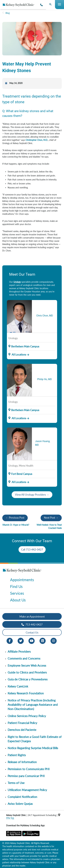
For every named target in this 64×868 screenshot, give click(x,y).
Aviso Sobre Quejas (20, 804)
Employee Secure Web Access (27, 665)
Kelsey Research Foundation (26, 693)
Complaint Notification (22, 797)
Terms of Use (16, 783)
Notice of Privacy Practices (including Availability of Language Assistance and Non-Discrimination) (33, 705)
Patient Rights (17, 755)
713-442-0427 (32, 625)
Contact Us (32, 632)
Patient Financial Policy (22, 723)
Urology (17, 282)
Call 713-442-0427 (32, 549)
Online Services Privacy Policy (27, 716)
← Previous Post (15, 518)
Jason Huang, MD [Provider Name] (43, 443)
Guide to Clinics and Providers (27, 672)
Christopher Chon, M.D (37, 140)
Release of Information (22, 762)
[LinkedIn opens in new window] (43, 641)
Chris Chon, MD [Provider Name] (45, 316)
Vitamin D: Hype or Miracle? (16, 525)
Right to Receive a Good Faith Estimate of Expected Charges (35, 739)
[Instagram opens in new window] (54, 641)
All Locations (17, 355)
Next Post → (51, 518)
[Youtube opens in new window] (32, 641)
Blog (8, 13)
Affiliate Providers (19, 651)
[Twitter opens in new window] (21, 641)
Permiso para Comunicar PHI (26, 776)
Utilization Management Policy (27, 790)
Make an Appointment (32, 617)
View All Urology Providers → (32, 495)
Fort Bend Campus (22, 474)
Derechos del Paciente (22, 730)
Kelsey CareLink (18, 686)
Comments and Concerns (24, 658)
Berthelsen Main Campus (25, 346)
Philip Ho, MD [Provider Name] (45, 379)
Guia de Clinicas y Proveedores (28, 679)
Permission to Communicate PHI (29, 769)
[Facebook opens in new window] (10, 641)
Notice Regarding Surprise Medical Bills (33, 748)
